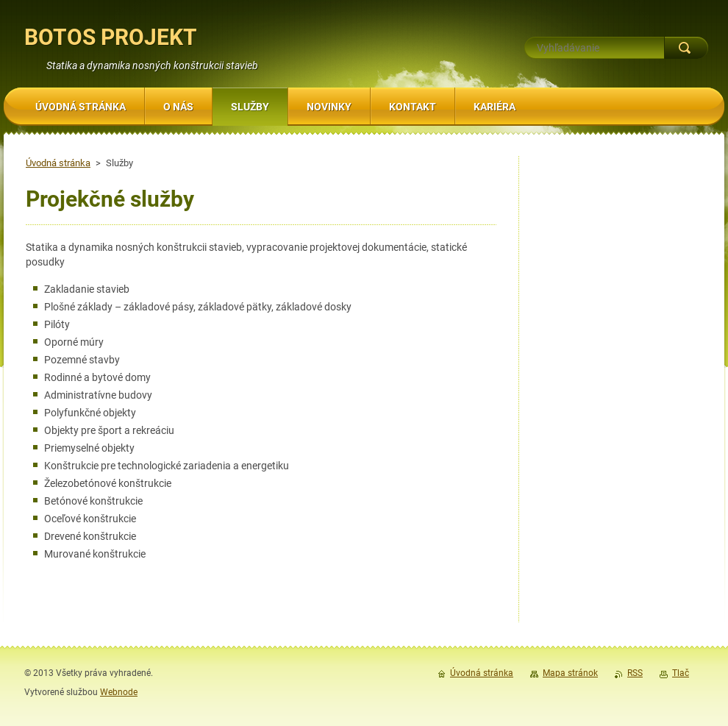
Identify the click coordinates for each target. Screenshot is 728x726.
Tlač (681, 673)
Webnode (119, 692)
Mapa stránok (570, 673)
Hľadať (686, 48)
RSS (635, 673)
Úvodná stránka (58, 163)
